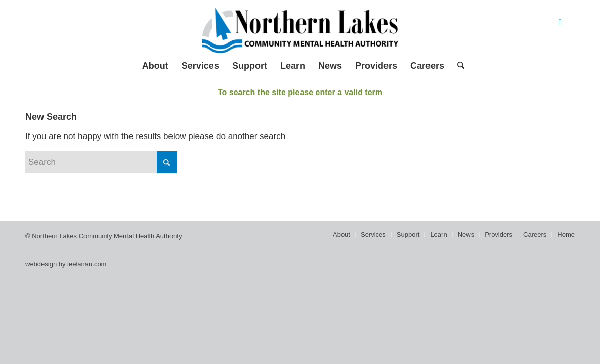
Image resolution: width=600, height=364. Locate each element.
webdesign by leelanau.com (66, 264)
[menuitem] (155, 66)
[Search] (458, 66)
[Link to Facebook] (560, 23)
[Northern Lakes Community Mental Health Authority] (300, 30)
